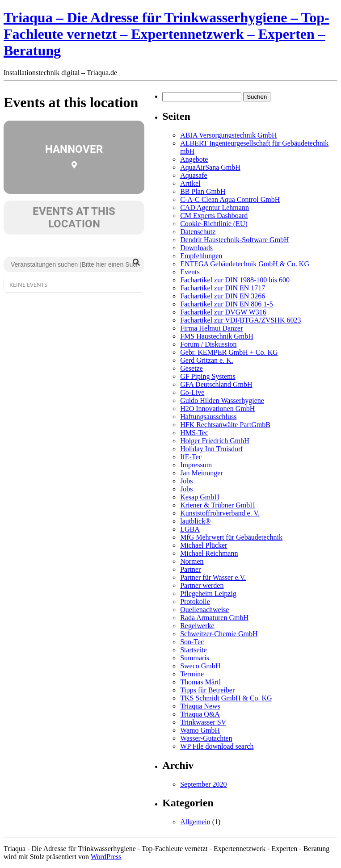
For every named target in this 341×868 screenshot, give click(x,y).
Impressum (196, 465)
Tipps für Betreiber (207, 690)
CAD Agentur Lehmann (215, 208)
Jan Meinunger (202, 473)
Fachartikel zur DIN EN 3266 (223, 296)
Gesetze (192, 368)
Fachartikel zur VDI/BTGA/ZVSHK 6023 (240, 320)
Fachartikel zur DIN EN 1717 (223, 288)
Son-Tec (192, 642)
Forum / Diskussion (208, 344)
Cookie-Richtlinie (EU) (214, 224)
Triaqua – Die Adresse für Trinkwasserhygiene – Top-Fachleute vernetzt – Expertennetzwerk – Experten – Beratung (166, 34)
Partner (190, 569)
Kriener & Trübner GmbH (218, 505)
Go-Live (192, 392)
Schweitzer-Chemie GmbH (219, 634)
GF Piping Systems (208, 376)
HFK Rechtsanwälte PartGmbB (225, 425)
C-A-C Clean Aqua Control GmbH (230, 199)
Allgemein (195, 822)
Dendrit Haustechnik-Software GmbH (235, 240)
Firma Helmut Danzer (211, 328)
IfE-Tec (191, 457)
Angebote (194, 159)
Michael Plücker (204, 545)
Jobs (186, 481)
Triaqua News (200, 706)
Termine (192, 674)
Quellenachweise (204, 610)
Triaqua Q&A (200, 714)
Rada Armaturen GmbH (214, 618)
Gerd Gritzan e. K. (207, 360)
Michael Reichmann (209, 553)
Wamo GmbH (200, 730)
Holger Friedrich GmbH (215, 441)
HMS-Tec (194, 433)
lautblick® (195, 521)
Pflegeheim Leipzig (208, 593)
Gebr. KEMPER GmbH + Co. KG (229, 352)
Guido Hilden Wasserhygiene (222, 400)
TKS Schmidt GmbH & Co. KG (226, 698)
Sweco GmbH (200, 666)
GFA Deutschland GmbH (216, 384)
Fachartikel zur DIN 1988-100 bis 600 (235, 280)
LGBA (190, 529)
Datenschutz (198, 232)
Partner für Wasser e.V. (213, 577)
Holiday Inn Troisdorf (211, 449)
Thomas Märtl (200, 682)
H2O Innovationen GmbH (217, 409)
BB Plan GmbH (203, 191)
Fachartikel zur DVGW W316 (223, 312)
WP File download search (217, 746)
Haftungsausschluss (208, 417)
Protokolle (195, 602)
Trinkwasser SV (203, 722)
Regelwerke (197, 626)
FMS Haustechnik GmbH (217, 336)
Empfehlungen (201, 256)
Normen (192, 561)
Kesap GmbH (200, 497)
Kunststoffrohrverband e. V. (220, 513)
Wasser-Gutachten (206, 738)
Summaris (195, 658)
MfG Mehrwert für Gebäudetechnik (231, 537)
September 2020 (203, 784)
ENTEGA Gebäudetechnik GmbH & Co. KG (245, 264)
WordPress (106, 857)
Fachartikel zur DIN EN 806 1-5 (227, 304)
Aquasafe (194, 175)
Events (190, 272)
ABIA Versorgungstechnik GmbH (228, 135)
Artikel (190, 183)
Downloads (196, 248)
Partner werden (202, 585)
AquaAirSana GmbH (210, 167)
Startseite (194, 650)
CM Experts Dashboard (214, 216)
